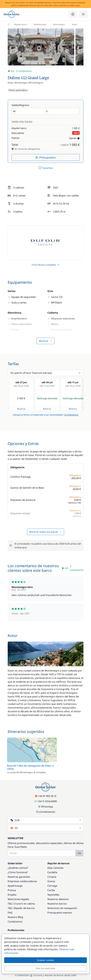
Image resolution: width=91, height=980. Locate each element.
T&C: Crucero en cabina (21, 904)
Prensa (12, 890)
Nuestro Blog (15, 917)
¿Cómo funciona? (18, 872)
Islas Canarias (55, 868)
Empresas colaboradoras (22, 881)
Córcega (52, 886)
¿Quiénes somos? (18, 868)
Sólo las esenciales (45, 968)
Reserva (21, 409)
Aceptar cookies (45, 960)
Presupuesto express (60, 913)
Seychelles (53, 895)
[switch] (46, 168)
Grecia (51, 881)
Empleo (12, 895)
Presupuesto (45, 157)
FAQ (10, 913)
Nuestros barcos (57, 904)
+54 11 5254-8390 (46, 801)
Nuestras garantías (19, 877)
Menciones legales (18, 899)
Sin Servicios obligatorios (26, 149)
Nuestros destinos (58, 899)
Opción (74, 138)
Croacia (52, 877)
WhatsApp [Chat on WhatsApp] (46, 807)
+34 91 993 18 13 (46, 796)
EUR (46, 820)
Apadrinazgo (15, 886)
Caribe (51, 890)
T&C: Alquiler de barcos (21, 908)
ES (46, 828)
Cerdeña (52, 872)
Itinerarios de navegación (62, 908)
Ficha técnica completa (45, 265)
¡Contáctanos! (71, 415)
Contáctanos (15, 922)
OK (79, 853)
